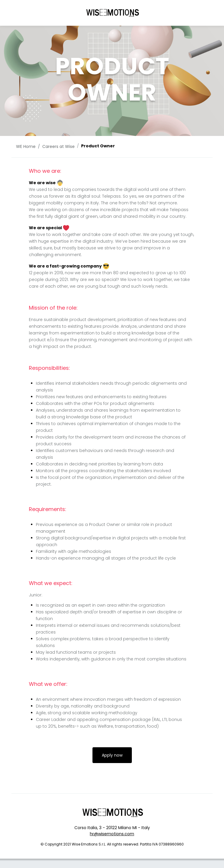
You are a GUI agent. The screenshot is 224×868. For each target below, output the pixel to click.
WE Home (26, 146)
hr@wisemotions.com (112, 834)
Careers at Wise (58, 146)
